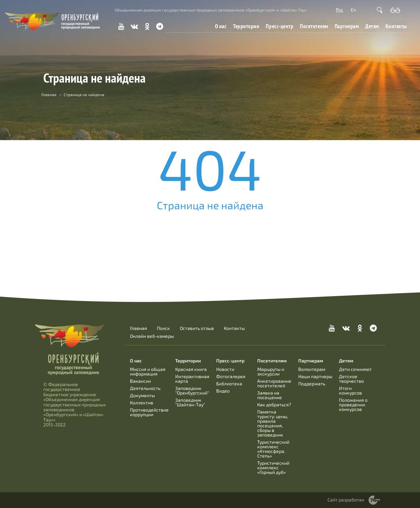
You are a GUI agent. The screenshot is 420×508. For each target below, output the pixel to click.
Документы (142, 395)
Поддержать (312, 384)
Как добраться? (274, 405)
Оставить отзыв (197, 328)
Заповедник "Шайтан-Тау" (190, 402)
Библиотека (229, 384)
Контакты (396, 26)
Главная (49, 94)
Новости (225, 369)
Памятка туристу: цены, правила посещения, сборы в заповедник (273, 423)
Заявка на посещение (270, 395)
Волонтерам (312, 369)
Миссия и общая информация (148, 371)
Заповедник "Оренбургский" (192, 390)
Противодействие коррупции (149, 412)
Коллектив (142, 403)
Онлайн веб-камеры (152, 336)
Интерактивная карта (192, 379)
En (353, 10)
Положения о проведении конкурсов (353, 405)
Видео (223, 391)
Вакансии (140, 381)
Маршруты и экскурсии (271, 371)
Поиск (163, 328)
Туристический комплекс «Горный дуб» (273, 467)
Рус (340, 10)
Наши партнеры (315, 376)
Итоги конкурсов (350, 390)
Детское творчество (351, 379)
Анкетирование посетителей (274, 383)
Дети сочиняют (355, 369)
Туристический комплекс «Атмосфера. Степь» (273, 449)
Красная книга (191, 369)
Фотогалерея (231, 376)
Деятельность (145, 388)
